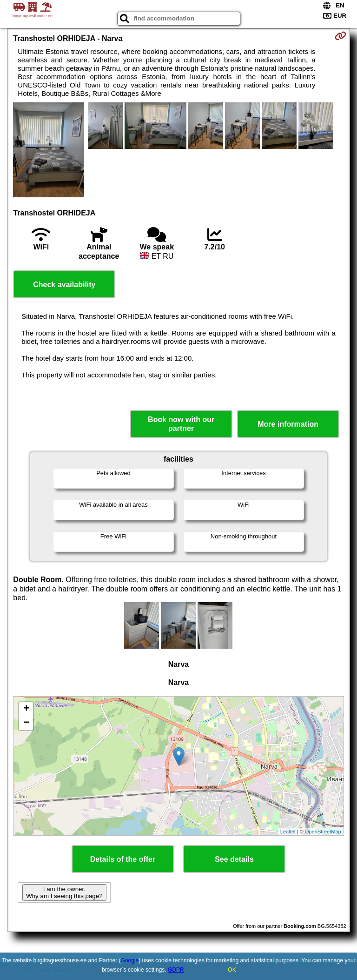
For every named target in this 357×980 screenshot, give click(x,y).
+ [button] (26, 709)
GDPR (176, 970)
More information (288, 424)
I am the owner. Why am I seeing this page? (64, 893)
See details (234, 859)
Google (130, 960)
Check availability (64, 285)
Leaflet (288, 832)
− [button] (26, 723)
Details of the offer (123, 859)
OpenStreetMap (323, 832)
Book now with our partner (181, 424)
